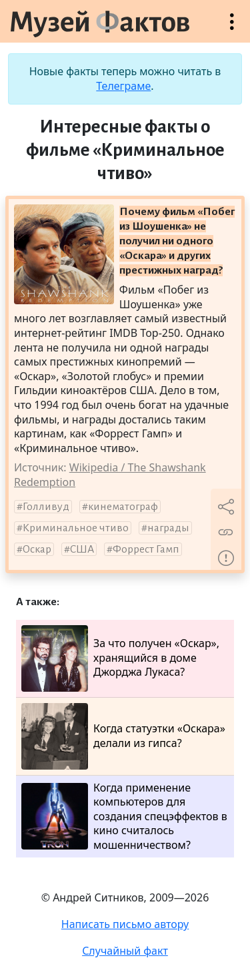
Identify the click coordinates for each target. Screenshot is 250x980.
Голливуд (46, 507)
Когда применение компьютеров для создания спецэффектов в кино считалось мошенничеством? (124, 817)
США (82, 549)
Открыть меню (232, 28)
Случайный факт (125, 951)
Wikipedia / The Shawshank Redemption (110, 475)
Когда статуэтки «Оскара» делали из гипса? (123, 736)
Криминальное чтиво (76, 528)
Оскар (37, 549)
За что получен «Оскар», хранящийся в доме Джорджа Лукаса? (120, 658)
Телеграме (123, 86)
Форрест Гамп (146, 549)
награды (168, 528)
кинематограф (123, 507)
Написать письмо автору (125, 924)
